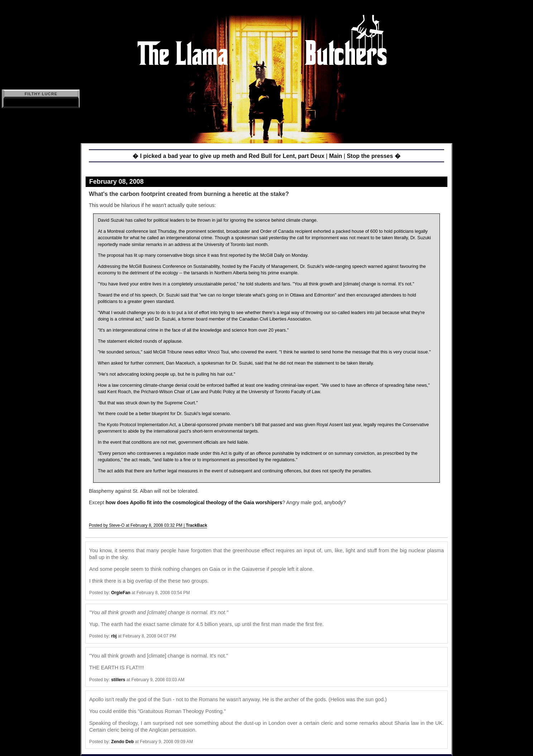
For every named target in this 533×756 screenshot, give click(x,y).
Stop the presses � (373, 156)
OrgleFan (121, 593)
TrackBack (197, 525)
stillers (118, 680)
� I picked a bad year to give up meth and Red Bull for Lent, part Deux (228, 156)
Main (336, 156)
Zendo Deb (122, 742)
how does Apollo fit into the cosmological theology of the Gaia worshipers (194, 502)
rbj (114, 636)
